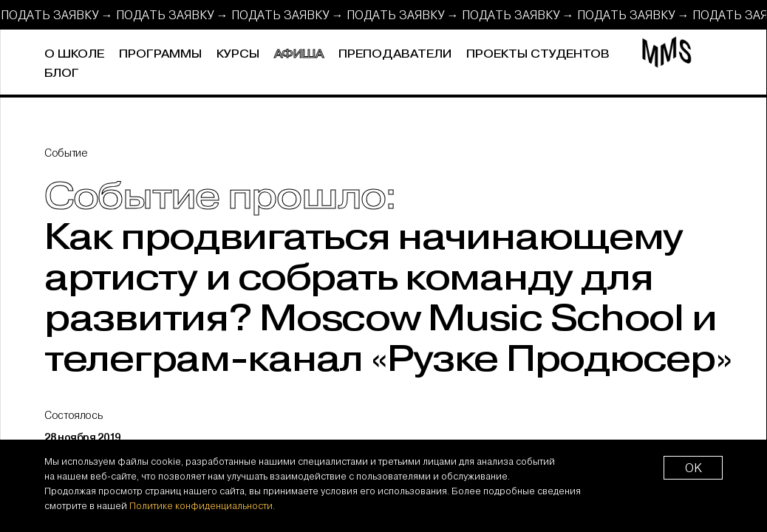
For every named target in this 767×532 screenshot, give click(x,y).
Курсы (238, 54)
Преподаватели (395, 54)
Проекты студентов (538, 54)
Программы (160, 54)
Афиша (299, 54)
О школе (74, 54)
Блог (62, 74)
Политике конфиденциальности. (202, 505)
